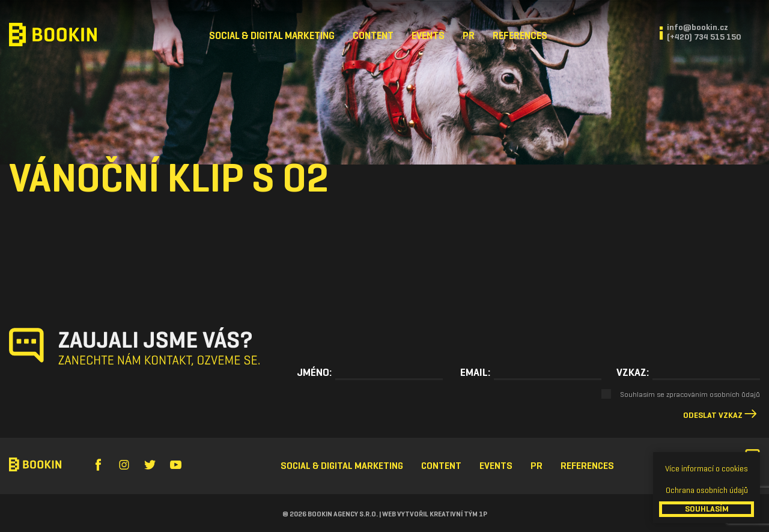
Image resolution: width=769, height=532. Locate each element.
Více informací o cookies (707, 469)
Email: (475, 372)
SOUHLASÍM (707, 509)
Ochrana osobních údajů (707, 490)
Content (373, 36)
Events (428, 36)
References (520, 36)
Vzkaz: (633, 372)
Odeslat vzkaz (713, 415)
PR (469, 36)
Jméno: (314, 372)
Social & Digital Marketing (272, 36)
